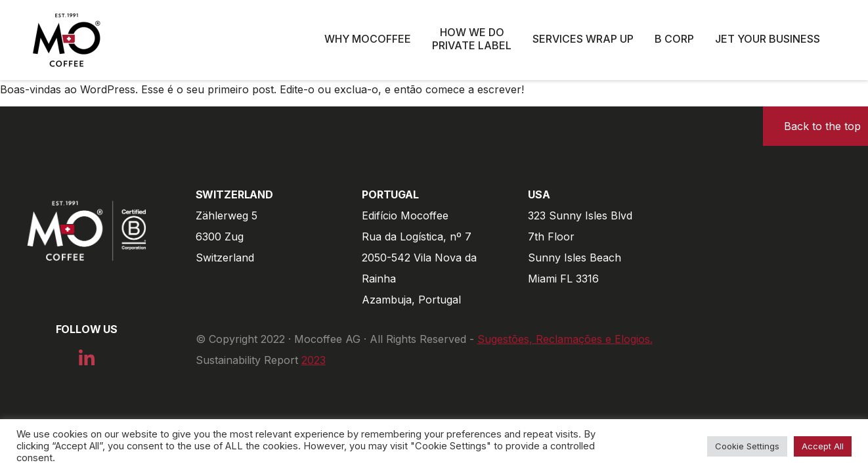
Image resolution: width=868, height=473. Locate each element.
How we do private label (472, 39)
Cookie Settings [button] (747, 446)
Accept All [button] (823, 446)
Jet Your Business (768, 39)
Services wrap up (583, 39)
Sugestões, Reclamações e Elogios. (565, 339)
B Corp (674, 39)
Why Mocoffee (368, 39)
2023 (314, 360)
